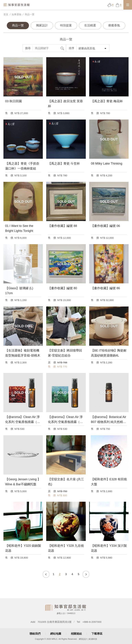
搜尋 (62, 48)
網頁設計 (83, 639)
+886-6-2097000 (92, 622)
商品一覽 (30, 14)
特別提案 (66, 25)
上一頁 (46, 574)
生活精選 (90, 25)
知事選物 (16, 14)
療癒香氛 (114, 25)
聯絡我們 (35, 634)
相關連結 (76, 634)
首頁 (6, 14)
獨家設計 (42, 25)
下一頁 (86, 574)
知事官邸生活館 (17, 5)
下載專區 (97, 634)
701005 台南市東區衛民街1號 (55, 622)
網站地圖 (56, 634)
